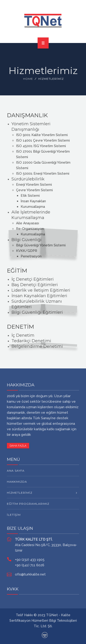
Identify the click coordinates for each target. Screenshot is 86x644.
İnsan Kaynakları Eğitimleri (39, 296)
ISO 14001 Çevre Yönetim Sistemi (43, 140)
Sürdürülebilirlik (28, 179)
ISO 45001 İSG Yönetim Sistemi (41, 146)
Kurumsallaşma (33, 207)
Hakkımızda (17, 482)
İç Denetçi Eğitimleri (33, 279)
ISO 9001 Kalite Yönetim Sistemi (42, 135)
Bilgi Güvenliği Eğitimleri (37, 312)
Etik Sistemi (30, 196)
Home (28, 79)
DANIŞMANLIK (27, 115)
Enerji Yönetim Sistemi (34, 185)
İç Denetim (23, 335)
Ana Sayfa (16, 471)
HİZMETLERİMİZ (20, 493)
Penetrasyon (31, 256)
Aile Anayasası (28, 223)
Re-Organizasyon (30, 229)
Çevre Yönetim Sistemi (34, 190)
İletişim (14, 515)
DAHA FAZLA (18, 446)
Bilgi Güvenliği (26, 240)
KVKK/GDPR (27, 251)
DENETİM (20, 327)
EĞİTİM (17, 271)
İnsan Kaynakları (33, 201)
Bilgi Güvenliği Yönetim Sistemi (41, 245)
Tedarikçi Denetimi (31, 341)
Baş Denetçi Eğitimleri (35, 285)
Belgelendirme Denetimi (37, 346)
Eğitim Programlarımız (28, 504)
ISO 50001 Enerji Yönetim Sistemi (43, 174)
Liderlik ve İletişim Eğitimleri (41, 290)
